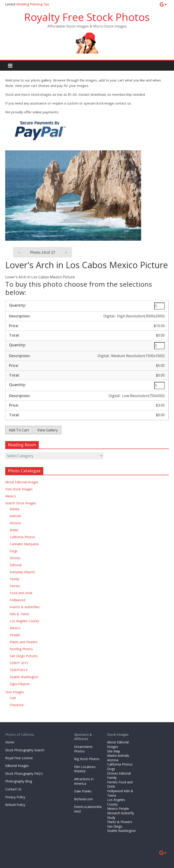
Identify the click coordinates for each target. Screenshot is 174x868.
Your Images (14, 692)
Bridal (14, 530)
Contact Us (13, 789)
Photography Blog (19, 781)
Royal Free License (19, 758)
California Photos (22, 537)
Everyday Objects (22, 572)
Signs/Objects (20, 684)
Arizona (15, 523)
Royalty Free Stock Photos (87, 17)
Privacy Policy (15, 797)
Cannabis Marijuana (24, 544)
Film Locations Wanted (85, 769)
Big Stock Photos (87, 759)
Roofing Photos (21, 649)
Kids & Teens (19, 614)
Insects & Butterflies (25, 607)
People (15, 635)
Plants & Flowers (120, 822)
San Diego (115, 826)
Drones (15, 558)
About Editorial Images (22, 482)
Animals (16, 516)
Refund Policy (15, 805)
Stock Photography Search (25, 750)
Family (14, 579)
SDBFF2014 (18, 670)
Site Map (114, 751)
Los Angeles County (24, 621)
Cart (13, 698)
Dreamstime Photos (83, 749)
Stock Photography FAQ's (24, 774)
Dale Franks (83, 791)
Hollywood (18, 600)
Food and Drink (21, 593)
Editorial (16, 565)
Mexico (11, 496)
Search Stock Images (21, 503)
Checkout (17, 705)
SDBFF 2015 (19, 663)
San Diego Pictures (24, 656)
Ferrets (15, 586)
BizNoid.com (83, 799)
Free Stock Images (19, 489)
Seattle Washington (24, 677)
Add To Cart (19, 430)
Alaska (14, 509)
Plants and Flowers (24, 642)
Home (10, 742)
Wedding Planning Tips (33, 4)
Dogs (14, 551)
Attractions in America (84, 781)
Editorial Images (17, 766)
